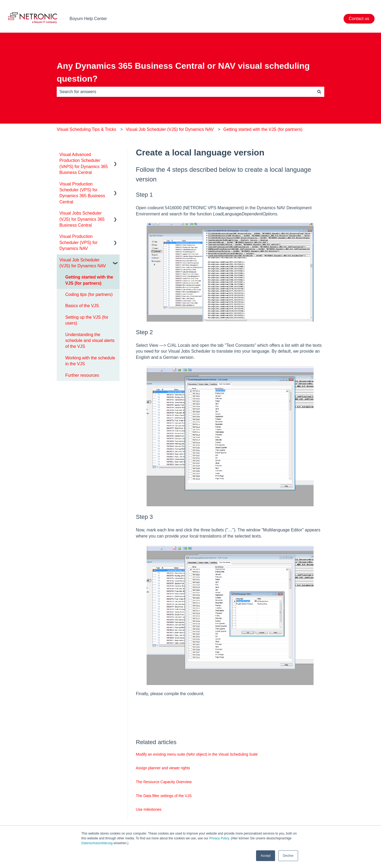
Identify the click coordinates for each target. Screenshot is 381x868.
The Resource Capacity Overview (164, 782)
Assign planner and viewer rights (163, 768)
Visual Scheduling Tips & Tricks (86, 129)
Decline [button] (288, 856)
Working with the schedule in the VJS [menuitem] (90, 361)
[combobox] (185, 92)
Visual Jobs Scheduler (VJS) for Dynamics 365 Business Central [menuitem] (82, 219)
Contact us (359, 19)
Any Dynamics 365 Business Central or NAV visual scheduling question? (183, 72)
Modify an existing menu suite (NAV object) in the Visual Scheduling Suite (197, 754)
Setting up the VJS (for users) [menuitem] (87, 320)
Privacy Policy (219, 838)
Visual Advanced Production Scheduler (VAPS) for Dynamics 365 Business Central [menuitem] (84, 163)
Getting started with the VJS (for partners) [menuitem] (89, 280)
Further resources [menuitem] (82, 375)
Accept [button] (266, 856)
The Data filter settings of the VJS (164, 796)
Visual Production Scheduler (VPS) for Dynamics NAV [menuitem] (78, 242)
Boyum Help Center (88, 19)
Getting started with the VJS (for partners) (263, 129)
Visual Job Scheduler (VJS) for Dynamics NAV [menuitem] (83, 263)
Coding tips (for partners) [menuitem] (89, 294)
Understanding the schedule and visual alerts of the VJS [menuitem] (90, 341)
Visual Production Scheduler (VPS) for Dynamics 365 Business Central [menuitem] (82, 193)
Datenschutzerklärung (97, 843)
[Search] (319, 92)
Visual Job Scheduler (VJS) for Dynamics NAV (170, 129)
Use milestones (149, 809)
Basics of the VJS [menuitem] (82, 306)
